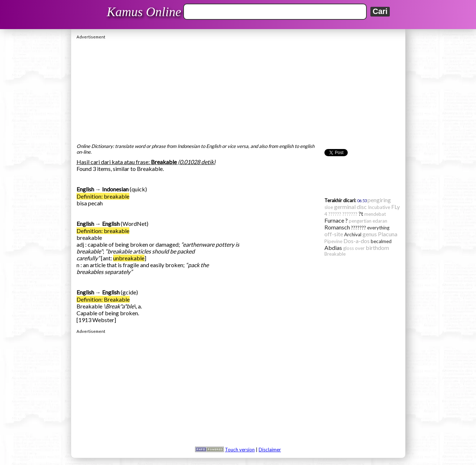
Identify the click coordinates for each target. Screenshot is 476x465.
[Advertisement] (238, 89)
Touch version (240, 450)
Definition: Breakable (103, 299)
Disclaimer (270, 450)
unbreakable (129, 258)
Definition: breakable (103, 196)
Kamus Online (144, 12)
